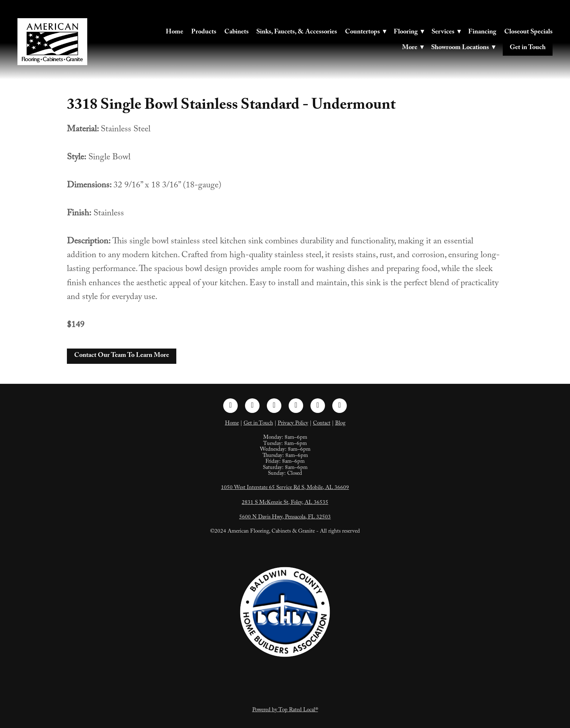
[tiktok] (318, 406)
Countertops (366, 33)
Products (204, 33)
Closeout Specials (528, 33)
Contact (322, 424)
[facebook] (230, 406)
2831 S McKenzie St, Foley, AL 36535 (285, 503)
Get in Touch (528, 48)
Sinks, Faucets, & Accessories (297, 33)
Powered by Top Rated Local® (285, 711)
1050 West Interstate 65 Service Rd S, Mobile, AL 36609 (285, 488)
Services (446, 33)
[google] (340, 406)
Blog (340, 424)
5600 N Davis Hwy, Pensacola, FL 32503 (285, 518)
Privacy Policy (293, 424)
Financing (482, 33)
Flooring (409, 33)
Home (174, 33)
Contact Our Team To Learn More (122, 356)
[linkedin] (274, 406)
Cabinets (236, 33)
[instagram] (252, 406)
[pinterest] (296, 406)
